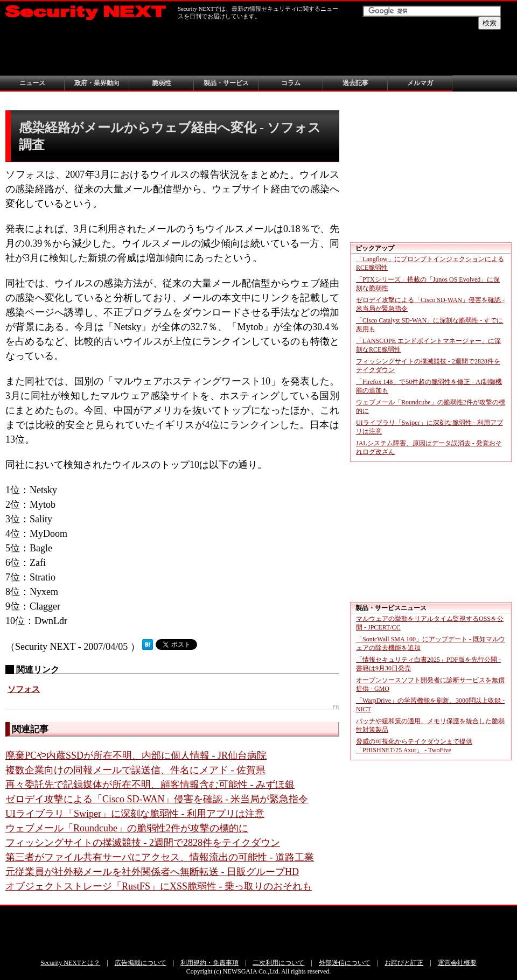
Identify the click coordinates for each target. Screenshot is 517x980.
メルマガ (420, 83)
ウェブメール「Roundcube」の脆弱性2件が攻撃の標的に (127, 828)
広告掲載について (141, 963)
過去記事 (355, 83)
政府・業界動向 (97, 83)
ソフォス (24, 689)
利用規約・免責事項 (209, 963)
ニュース (32, 83)
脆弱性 (162, 83)
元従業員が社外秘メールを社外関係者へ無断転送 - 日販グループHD (152, 872)
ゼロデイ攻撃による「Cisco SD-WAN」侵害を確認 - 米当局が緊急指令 (157, 799)
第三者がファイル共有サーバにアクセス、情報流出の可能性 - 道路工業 (160, 857)
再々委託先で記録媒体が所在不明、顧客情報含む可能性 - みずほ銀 (150, 785)
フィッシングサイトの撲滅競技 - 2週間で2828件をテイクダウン (143, 843)
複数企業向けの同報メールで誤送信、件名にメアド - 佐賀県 (135, 770)
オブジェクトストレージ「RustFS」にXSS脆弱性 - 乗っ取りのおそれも (159, 886)
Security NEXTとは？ (70, 963)
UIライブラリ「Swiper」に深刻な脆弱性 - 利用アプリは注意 (135, 814)
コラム (291, 83)
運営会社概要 (457, 963)
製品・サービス (226, 83)
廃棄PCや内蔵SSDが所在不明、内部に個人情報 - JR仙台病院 (136, 755)
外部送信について (345, 963)
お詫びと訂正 (404, 963)
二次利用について (278, 963)
